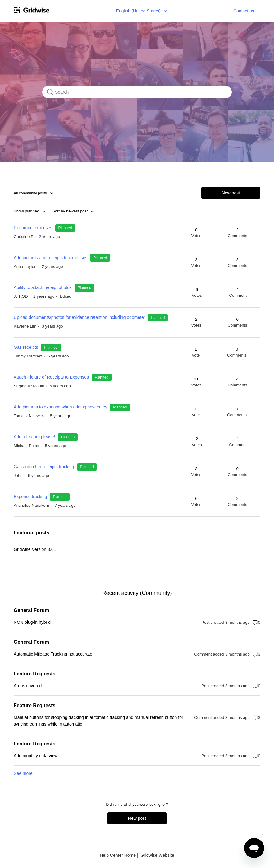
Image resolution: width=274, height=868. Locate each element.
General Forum (31, 610)
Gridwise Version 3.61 (35, 549)
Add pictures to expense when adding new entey (60, 407)
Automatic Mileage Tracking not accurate (53, 654)
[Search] (137, 92)
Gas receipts (26, 347)
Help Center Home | (119, 855)
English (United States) (139, 11)
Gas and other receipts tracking (44, 467)
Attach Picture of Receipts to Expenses (51, 377)
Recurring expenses (33, 228)
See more (23, 773)
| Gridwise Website (156, 855)
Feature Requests (34, 674)
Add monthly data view (36, 756)
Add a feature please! (34, 437)
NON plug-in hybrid (32, 622)
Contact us (244, 11)
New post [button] (231, 193)
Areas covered (28, 686)
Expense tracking (31, 497)
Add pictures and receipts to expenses (50, 258)
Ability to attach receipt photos (43, 287)
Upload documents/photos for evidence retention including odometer (80, 317)
